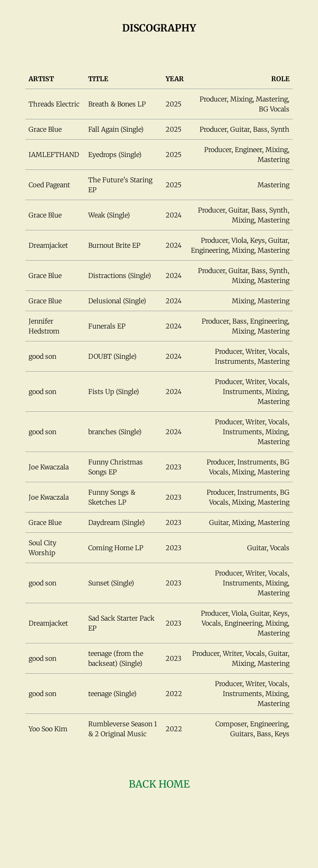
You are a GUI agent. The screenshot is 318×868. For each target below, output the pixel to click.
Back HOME (159, 784)
